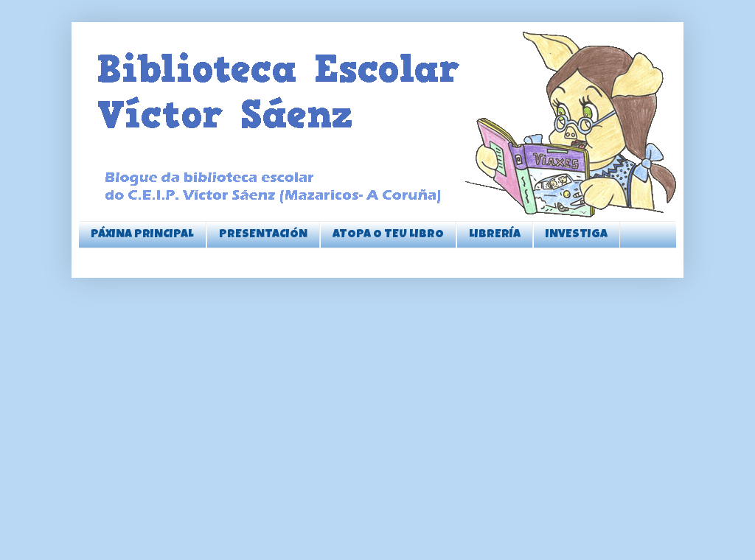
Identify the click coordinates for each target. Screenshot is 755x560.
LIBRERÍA (495, 235)
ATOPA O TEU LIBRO (388, 235)
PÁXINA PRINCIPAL (142, 235)
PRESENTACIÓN (263, 235)
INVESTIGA (577, 235)
